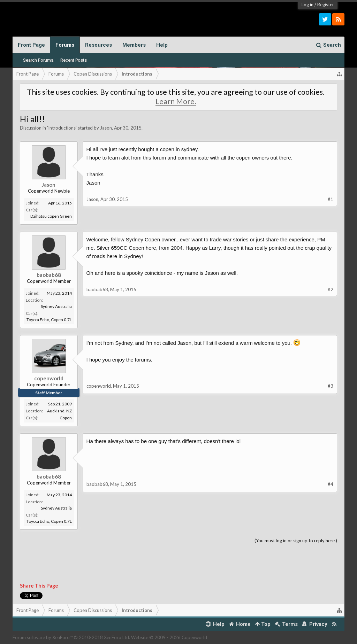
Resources (98, 45)
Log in (307, 5)
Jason (106, 128)
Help (162, 45)
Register (326, 5)
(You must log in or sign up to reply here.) (296, 541)
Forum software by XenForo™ (71, 637)
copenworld (49, 378)
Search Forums (38, 60)
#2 (331, 289)
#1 (331, 199)
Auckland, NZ (59, 411)
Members (134, 45)
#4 (331, 484)
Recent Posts (74, 60)
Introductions (62, 128)
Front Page (31, 45)
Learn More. (176, 101)
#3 (331, 386)
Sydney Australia (56, 306)
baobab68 (49, 275)
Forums (65, 45)
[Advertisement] (179, 564)
